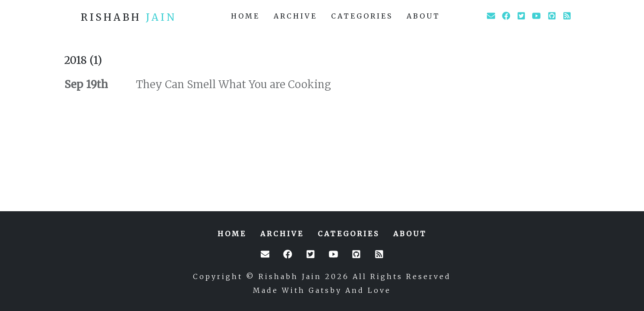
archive (295, 16)
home (245, 16)
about (423, 16)
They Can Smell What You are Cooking (232, 84)
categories (362, 16)
